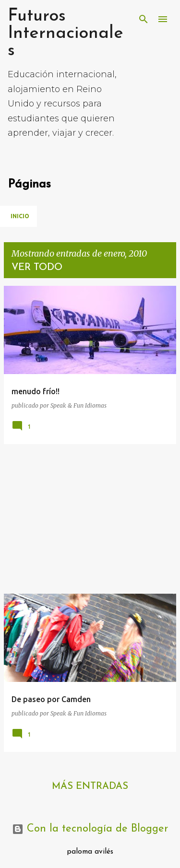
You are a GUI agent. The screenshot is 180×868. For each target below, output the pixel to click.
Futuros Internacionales (66, 34)
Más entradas (90, 786)
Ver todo (37, 268)
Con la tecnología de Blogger (90, 829)
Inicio (20, 216)
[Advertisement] (90, 519)
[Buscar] (144, 19)
